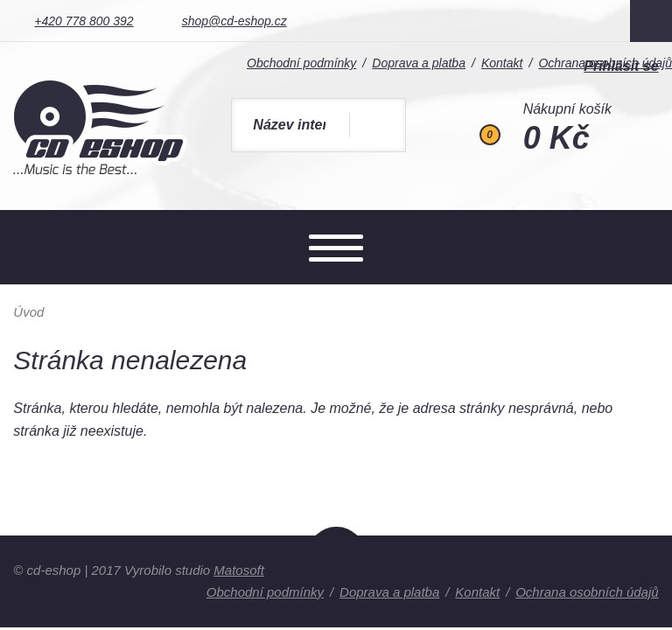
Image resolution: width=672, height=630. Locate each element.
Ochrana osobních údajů (587, 592)
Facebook (651, 21)
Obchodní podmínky (265, 592)
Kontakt (477, 592)
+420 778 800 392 (84, 21)
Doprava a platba (389, 592)
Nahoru (336, 565)
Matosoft (239, 570)
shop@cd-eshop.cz (234, 21)
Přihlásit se (621, 66)
